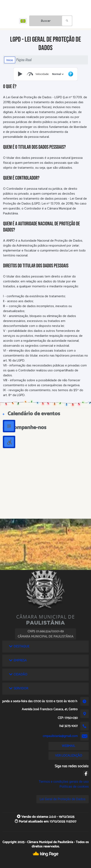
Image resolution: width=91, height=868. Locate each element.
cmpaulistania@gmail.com (60, 736)
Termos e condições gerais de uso (64, 782)
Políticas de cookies (74, 787)
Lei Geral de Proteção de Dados (63, 799)
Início (10, 60)
